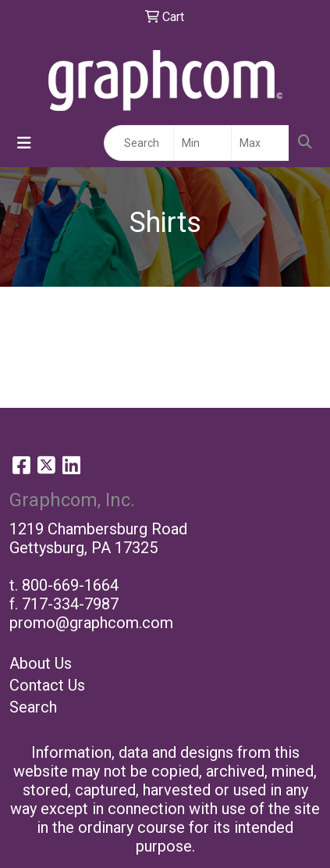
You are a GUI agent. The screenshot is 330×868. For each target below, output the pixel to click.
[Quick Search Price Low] (202, 143)
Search (33, 707)
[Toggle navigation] (24, 143)
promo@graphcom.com (91, 623)
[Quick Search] (139, 143)
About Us (41, 663)
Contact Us (47, 685)
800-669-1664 (70, 585)
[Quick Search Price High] (260, 143)
